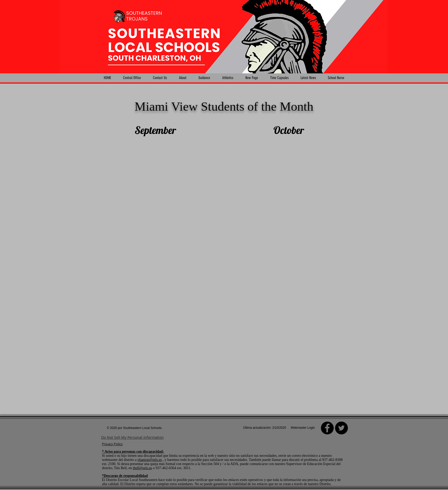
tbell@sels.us (143, 468)
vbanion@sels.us (150, 460)
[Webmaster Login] (303, 428)
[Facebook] (327, 428)
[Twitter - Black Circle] (341, 428)
